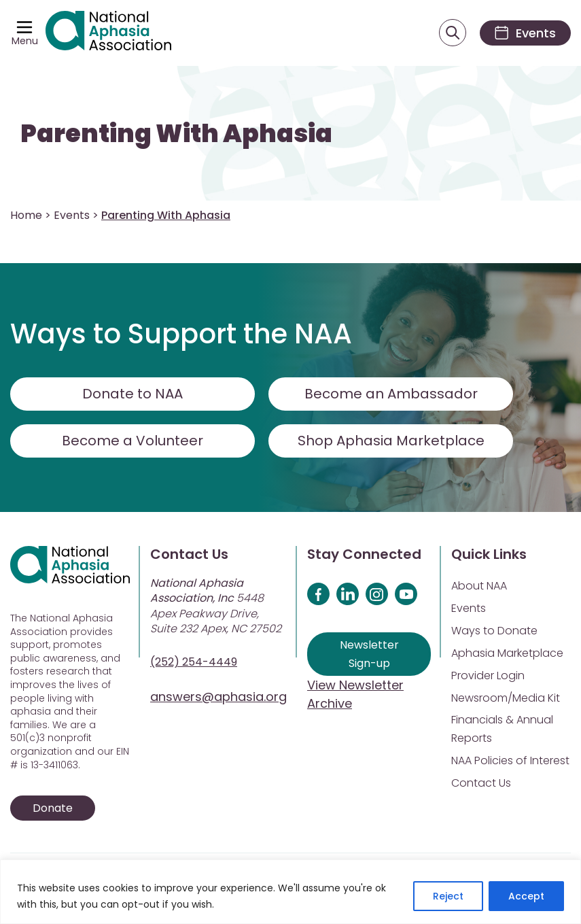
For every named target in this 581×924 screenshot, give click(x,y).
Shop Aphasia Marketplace (391, 441)
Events (72, 215)
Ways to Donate (494, 631)
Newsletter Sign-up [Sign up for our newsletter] (369, 654)
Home (26, 215)
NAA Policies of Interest (510, 760)
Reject (448, 896)
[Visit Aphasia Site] (108, 33)
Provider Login (488, 675)
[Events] (525, 33)
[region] (290, 892)
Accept (526, 896)
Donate (53, 808)
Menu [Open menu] (25, 41)
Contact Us (481, 783)
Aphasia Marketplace (507, 653)
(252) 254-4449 (194, 662)
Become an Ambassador (391, 394)
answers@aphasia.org (218, 697)
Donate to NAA (133, 394)
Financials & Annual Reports (502, 729)
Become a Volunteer (133, 441)
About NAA (479, 586)
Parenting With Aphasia (176, 134)
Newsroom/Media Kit (506, 698)
